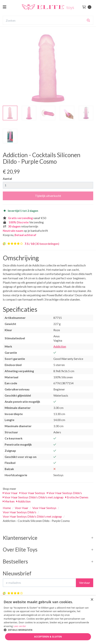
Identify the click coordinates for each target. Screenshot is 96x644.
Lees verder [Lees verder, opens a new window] (20, 626)
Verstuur (85, 583)
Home (7, 508)
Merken (9, 501)
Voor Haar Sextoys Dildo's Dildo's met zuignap (33, 497)
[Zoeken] (88, 20)
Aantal (7, 179)
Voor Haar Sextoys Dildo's (64, 493)
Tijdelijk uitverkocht (48, 196)
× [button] (92, 600)
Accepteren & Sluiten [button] (48, 637)
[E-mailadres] (39, 583)
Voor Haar (10, 493)
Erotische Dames (77, 497)
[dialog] (48, 620)
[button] (48, 630)
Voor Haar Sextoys (32, 493)
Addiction (60, 346)
